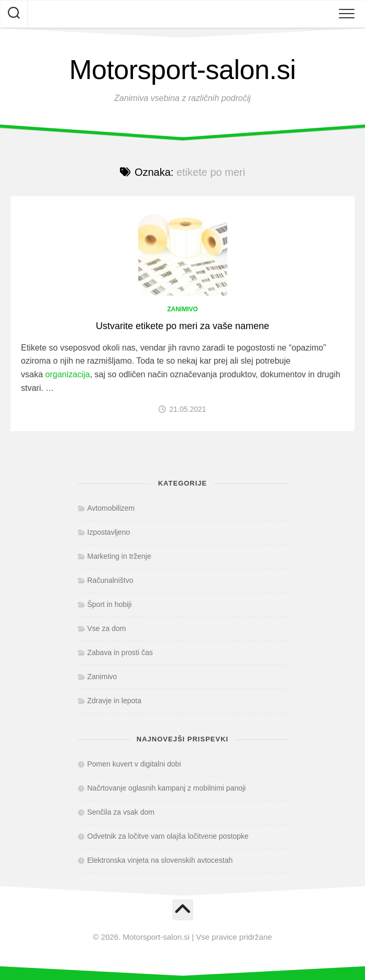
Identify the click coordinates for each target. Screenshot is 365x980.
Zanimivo (182, 309)
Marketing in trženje (119, 556)
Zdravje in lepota (115, 701)
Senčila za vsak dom (121, 812)
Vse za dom (107, 628)
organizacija (67, 374)
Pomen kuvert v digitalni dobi (134, 764)
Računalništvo (110, 580)
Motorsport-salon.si (182, 70)
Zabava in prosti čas (120, 652)
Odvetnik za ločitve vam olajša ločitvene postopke (168, 836)
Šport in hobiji (110, 604)
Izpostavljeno (109, 532)
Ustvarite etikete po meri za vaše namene (182, 326)
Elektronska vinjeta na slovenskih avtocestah (160, 860)
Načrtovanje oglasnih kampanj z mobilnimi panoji (167, 788)
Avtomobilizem (111, 508)
